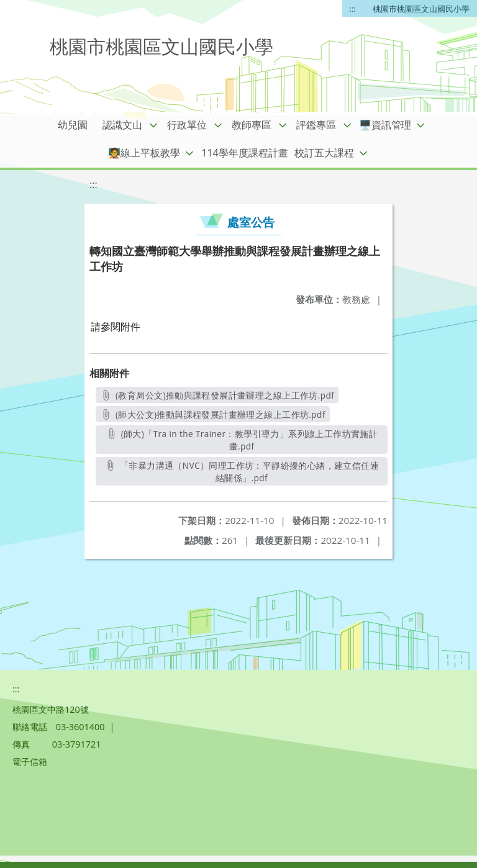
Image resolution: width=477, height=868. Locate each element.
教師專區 (252, 125)
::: (353, 9)
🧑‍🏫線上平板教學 (144, 153)
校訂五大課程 (324, 153)
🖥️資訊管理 (385, 125)
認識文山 (122, 125)
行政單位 (187, 125)
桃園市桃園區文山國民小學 (421, 9)
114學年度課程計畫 (244, 153)
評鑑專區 (316, 125)
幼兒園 (73, 125)
